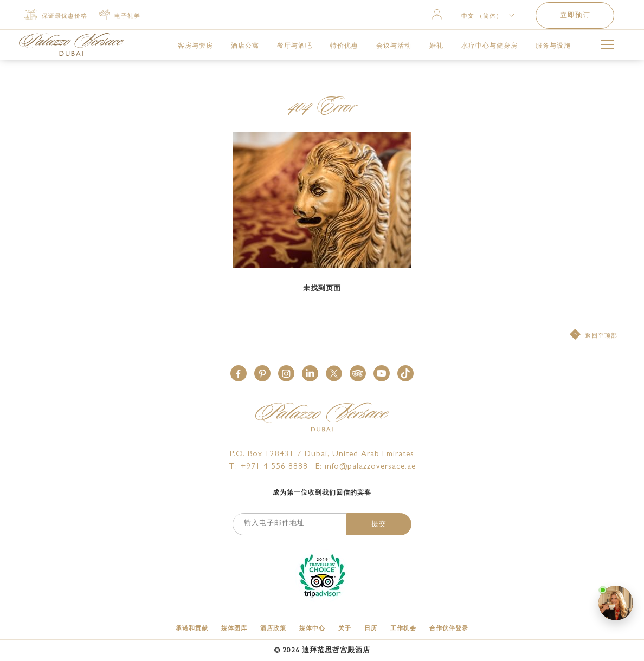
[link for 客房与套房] (195, 46)
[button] (239, 373)
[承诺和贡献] (192, 628)
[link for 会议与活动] (394, 46)
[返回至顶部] (594, 335)
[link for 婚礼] (436, 46)
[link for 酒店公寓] (245, 46)
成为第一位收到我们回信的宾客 (322, 494)
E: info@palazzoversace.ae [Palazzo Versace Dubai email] (366, 467)
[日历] (371, 628)
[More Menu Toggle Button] (607, 46)
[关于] (345, 628)
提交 (379, 525)
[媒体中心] (312, 628)
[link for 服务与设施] (553, 46)
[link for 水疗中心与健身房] (490, 46)
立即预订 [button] (575, 16)
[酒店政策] (273, 628)
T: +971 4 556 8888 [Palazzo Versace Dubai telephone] (268, 467)
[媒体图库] (234, 628)
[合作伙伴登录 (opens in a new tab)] (449, 628)
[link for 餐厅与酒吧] (295, 46)
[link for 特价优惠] (344, 46)
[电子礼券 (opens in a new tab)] (120, 16)
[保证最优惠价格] (56, 16)
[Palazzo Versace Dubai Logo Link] (71, 44)
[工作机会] (403, 628)
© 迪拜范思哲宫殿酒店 (322, 651)
